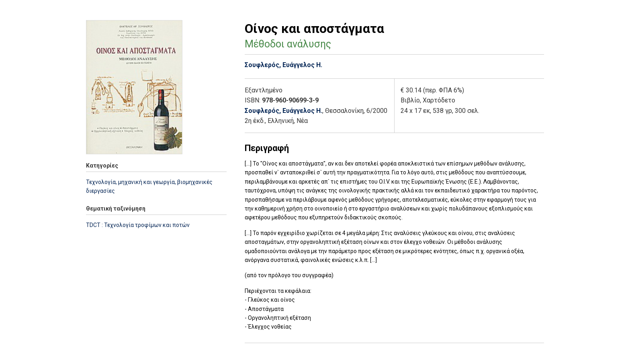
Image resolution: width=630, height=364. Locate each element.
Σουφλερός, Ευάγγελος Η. (283, 65)
